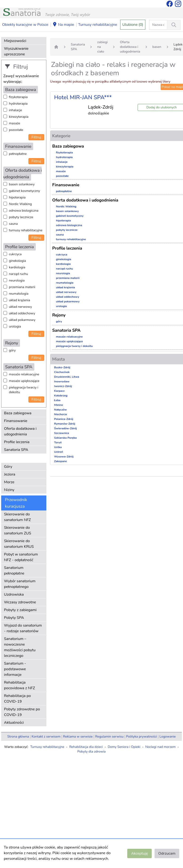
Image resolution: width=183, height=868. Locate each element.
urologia (15, 326)
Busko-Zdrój (62, 367)
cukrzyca (15, 254)
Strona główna (18, 737)
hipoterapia (17, 197)
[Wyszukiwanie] (174, 25)
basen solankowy (22, 184)
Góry (8, 467)
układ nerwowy (20, 307)
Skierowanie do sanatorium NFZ (17, 517)
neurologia (17, 280)
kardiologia (17, 267)
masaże (14, 123)
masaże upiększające (24, 381)
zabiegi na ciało (102, 47)
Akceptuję (139, 853)
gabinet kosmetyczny (24, 191)
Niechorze (61, 414)
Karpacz (59, 391)
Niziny (9, 490)
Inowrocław (62, 381)
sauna (13, 224)
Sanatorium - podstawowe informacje (15, 669)
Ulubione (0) (133, 25)
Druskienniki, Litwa (67, 377)
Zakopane (60, 461)
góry (12, 350)
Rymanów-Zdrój (65, 424)
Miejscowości (15, 41)
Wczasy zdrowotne (20, 602)
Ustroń (59, 452)
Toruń (58, 442)
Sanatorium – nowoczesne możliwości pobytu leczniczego (20, 647)
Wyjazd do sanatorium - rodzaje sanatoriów (23, 628)
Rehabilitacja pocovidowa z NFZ (20, 685)
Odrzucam (167, 853)
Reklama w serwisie (78, 737)
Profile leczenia (17, 442)
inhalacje (15, 110)
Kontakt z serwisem (46, 737)
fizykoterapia (18, 97)
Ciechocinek (62, 372)
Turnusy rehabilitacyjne (97, 25)
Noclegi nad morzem (161, 747)
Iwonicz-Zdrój (63, 386)
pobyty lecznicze (21, 217)
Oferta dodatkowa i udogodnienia (20, 431)
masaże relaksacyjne (24, 374)
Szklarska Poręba (65, 438)
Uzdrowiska (14, 594)
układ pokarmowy (22, 320)
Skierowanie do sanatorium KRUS (19, 544)
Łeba (57, 400)
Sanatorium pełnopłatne (14, 571)
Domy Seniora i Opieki (124, 747)
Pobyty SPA (14, 618)
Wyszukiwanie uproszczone (16, 51)
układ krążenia (20, 300)
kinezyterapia (19, 117)
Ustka (58, 447)
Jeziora (10, 474)
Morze (9, 482)
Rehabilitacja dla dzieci (86, 747)
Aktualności (14, 723)
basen (157, 47)
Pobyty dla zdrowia (91, 752)
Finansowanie (16, 421)
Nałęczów (60, 410)
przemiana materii (22, 287)
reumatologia (19, 294)
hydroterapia (18, 104)
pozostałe (16, 130)
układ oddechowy (22, 313)
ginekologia (17, 261)
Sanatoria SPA (16, 450)
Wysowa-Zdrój (64, 457)
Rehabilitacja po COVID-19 (17, 699)
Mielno (59, 405)
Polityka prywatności (141, 737)
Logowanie (168, 737)
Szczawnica (62, 433)
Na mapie (63, 25)
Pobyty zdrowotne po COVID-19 (22, 712)
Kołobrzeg (61, 396)
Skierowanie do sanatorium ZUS (18, 530)
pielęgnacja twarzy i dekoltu (24, 390)
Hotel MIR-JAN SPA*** (83, 97)
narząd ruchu (18, 274)
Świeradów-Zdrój (66, 428)
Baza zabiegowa (18, 413)
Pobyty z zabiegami (20, 610)
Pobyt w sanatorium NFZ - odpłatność (21, 557)
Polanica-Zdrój (64, 419)
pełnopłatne (18, 154)
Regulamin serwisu (109, 737)
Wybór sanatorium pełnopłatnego (20, 584)
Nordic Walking (20, 204)
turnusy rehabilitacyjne (26, 230)
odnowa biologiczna (24, 211)
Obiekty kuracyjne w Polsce (25, 25)
